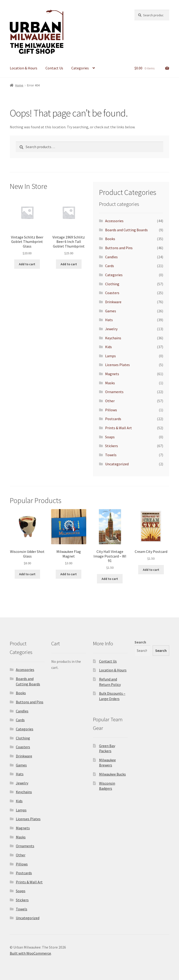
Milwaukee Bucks (112, 774)
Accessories (114, 221)
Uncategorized (117, 464)
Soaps (110, 437)
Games (111, 311)
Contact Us (54, 68)
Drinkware (113, 302)
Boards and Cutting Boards (126, 230)
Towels (111, 455)
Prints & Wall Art (119, 428)
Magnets (112, 374)
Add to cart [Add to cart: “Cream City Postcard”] (151, 570)
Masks (110, 383)
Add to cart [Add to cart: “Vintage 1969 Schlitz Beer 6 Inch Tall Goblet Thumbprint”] (69, 264)
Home (19, 85)
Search (140, 642)
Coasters (112, 293)
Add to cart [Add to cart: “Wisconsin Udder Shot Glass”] (27, 574)
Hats (109, 320)
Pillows (111, 410)
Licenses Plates (117, 365)
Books (110, 239)
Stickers (112, 446)
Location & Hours (24, 68)
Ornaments (114, 392)
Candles (111, 257)
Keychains (113, 338)
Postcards (113, 419)
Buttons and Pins (119, 248)
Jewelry (111, 329)
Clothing (112, 284)
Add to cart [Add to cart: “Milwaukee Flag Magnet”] (69, 574)
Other (110, 401)
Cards (110, 266)
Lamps (110, 356)
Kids (108, 347)
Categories (80, 68)
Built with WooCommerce (30, 953)
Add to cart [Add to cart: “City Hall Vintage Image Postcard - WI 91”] (110, 579)
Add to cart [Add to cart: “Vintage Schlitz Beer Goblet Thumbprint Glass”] (27, 264)
